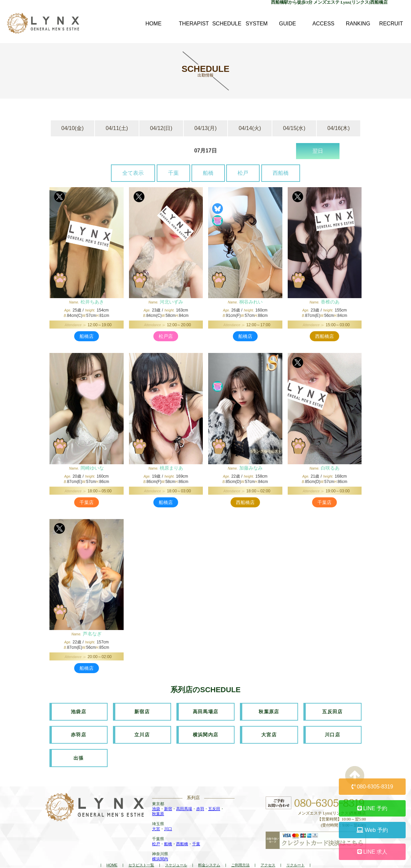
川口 (168, 821)
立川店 (142, 731)
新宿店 (142, 710)
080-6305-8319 (372, 787)
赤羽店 (79, 731)
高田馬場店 (206, 710)
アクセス (268, 857)
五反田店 (332, 710)
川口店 (332, 731)
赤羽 (200, 800)
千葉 (173, 173)
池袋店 (79, 710)
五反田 (214, 800)
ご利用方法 (240, 857)
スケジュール (176, 857)
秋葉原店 (269, 710)
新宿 (168, 800)
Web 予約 (372, 830)
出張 (79, 751)
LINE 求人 (372, 852)
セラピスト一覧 (141, 857)
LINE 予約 (372, 808)
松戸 (243, 173)
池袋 (156, 800)
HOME (112, 857)
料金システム (209, 857)
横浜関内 (160, 851)
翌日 (318, 151)
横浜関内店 (206, 731)
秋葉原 (158, 805)
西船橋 (281, 173)
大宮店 (269, 731)
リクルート (296, 857)
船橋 (208, 173)
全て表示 (133, 173)
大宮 (156, 821)
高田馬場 (184, 800)
